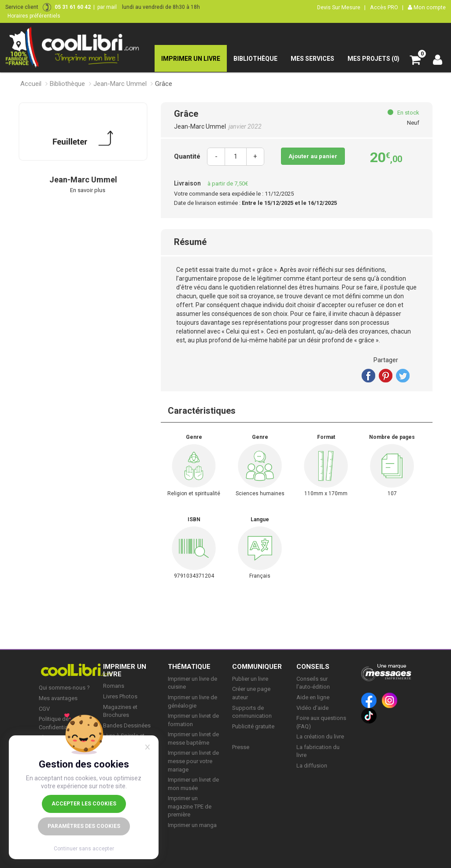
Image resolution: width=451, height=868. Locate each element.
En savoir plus (88, 190)
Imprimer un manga (192, 825)
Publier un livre (250, 679)
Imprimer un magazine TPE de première (190, 806)
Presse (241, 747)
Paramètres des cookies (84, 826)
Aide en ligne (313, 697)
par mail (107, 7)
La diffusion (312, 766)
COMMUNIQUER (257, 667)
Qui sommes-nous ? (64, 688)
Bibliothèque (67, 84)
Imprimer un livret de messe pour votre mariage (193, 761)
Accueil (31, 84)
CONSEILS (313, 667)
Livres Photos (120, 696)
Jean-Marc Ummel (120, 84)
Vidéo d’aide (312, 708)
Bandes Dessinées (127, 725)
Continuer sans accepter (84, 849)
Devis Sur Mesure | (341, 7)
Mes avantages (58, 698)
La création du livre (320, 736)
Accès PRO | (387, 7)
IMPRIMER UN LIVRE (125, 670)
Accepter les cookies (84, 804)
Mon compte (427, 7)
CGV (44, 709)
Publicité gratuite (253, 726)
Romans (114, 686)
